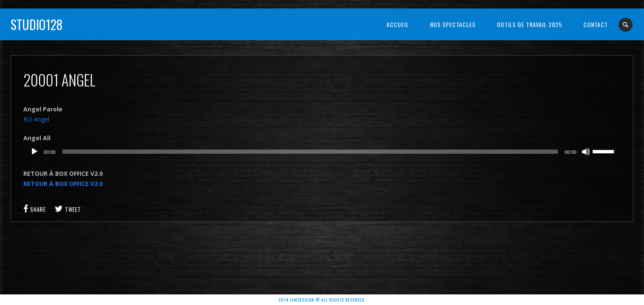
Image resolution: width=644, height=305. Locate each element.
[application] (322, 152)
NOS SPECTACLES (453, 24)
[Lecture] (34, 152)
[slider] (310, 152)
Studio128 (37, 24)
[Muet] (586, 152)
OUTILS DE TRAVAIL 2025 (529, 24)
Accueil (398, 24)
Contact (596, 24)
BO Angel (36, 119)
